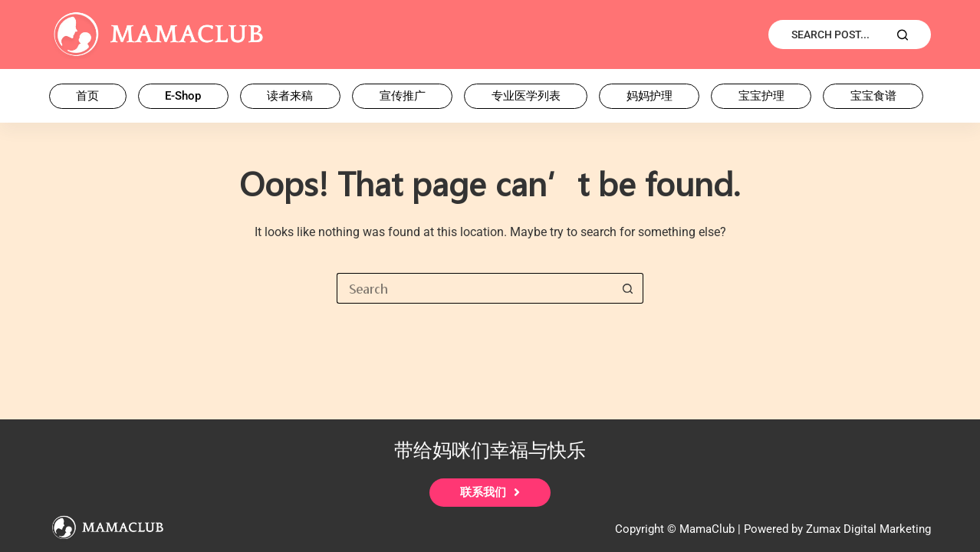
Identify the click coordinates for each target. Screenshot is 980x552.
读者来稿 (290, 96)
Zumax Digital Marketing (868, 529)
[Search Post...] (850, 34)
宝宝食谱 (873, 96)
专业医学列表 (526, 96)
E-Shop (183, 96)
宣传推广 (403, 96)
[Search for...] (475, 288)
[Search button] (628, 288)
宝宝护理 (761, 96)
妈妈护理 (649, 96)
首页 (87, 96)
